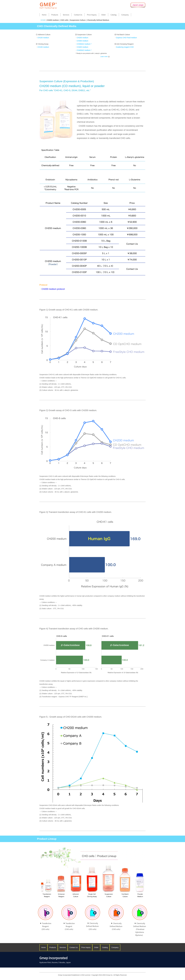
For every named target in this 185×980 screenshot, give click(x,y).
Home (44, 15)
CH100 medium (43, 38)
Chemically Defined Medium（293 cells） (92, 926)
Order (104, 15)
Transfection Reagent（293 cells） (46, 926)
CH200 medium (83, 38)
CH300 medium (83, 41)
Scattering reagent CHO (125, 47)
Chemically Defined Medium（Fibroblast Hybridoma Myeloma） (140, 929)
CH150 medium (43, 47)
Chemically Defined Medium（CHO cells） (116, 926)
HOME (43, 20)
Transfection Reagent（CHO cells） (69, 926)
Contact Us (78, 15)
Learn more (105, 57)
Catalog (114, 15)
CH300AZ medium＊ (84, 44)
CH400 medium (83, 47)
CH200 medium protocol (53, 289)
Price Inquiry (92, 15)
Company (125, 15)
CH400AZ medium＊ (84, 50)
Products (55, 15)
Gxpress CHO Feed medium (127, 38)
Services (66, 15)
